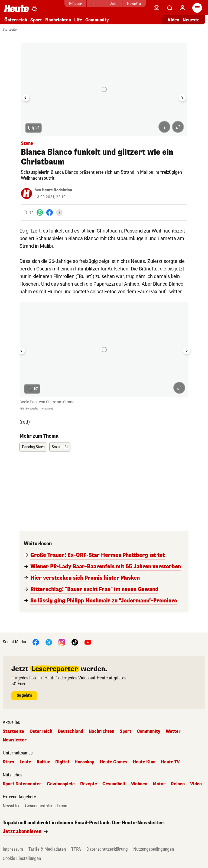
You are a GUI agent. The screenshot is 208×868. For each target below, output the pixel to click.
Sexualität (60, 447)
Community (97, 20)
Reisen (178, 784)
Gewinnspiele (61, 784)
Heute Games (113, 762)
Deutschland (70, 731)
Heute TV (170, 762)
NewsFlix (134, 4)
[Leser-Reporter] (157, 8)
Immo (96, 4)
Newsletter (15, 740)
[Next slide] (182, 98)
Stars (8, 762)
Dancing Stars (33, 447)
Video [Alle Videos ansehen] (173, 20)
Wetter (173, 731)
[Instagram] (62, 642)
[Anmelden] (183, 8)
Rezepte (89, 784)
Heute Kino (144, 762)
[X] (49, 642)
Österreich (16, 20)
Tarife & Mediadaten (47, 849)
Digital (62, 762)
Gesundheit (114, 784)
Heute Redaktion (57, 190)
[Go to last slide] (26, 98)
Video (196, 784)
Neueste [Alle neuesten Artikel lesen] (191, 20)
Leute (25, 762)
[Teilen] (59, 212)
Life (78, 20)
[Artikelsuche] (170, 8)
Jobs (114, 4)
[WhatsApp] (40, 212)
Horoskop (84, 762)
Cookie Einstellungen (22, 858)
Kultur (43, 762)
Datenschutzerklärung (107, 849)
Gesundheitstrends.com (47, 806)
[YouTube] (88, 642)
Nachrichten (58, 20)
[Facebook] (50, 212)
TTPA (76, 849)
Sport (36, 20)
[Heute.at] (17, 8)
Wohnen (139, 784)
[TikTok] (75, 642)
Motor (159, 784)
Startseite (10, 30)
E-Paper (75, 4)
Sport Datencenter (22, 784)
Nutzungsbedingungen (154, 849)
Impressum (13, 849)
